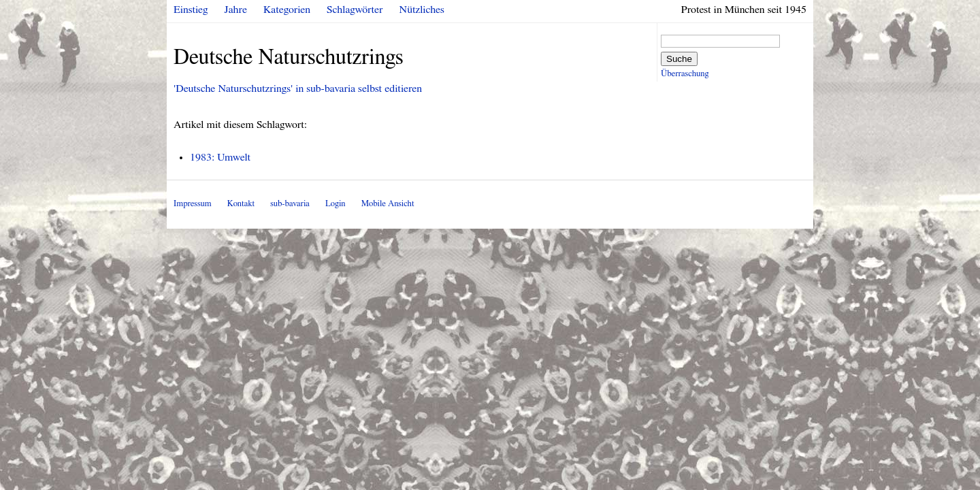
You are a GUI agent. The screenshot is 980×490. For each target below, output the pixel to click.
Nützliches (422, 10)
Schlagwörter (355, 10)
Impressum (193, 204)
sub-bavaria (290, 204)
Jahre (236, 10)
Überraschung (685, 74)
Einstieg (191, 10)
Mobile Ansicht (388, 204)
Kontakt (241, 204)
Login (336, 204)
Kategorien (287, 10)
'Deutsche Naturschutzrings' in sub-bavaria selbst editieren (298, 88)
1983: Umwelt (220, 157)
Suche (679, 59)
